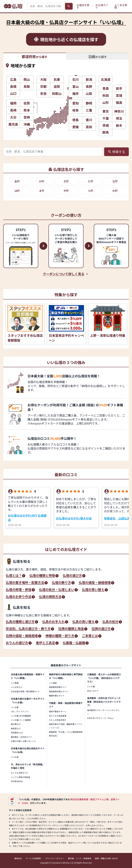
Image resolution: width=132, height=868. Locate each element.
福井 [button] (76, 93)
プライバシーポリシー (55, 858)
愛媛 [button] (76, 127)
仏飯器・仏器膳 (74, 643)
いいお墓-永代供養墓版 (21, 716)
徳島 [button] (76, 120)
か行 (42, 181)
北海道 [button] (106, 79)
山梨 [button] (89, 93)
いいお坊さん (17, 687)
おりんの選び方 (17, 643)
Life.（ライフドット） (20, 711)
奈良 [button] (43, 93)
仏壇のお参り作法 (19, 597)
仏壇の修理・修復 (19, 590)
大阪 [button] (43, 79)
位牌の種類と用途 (71, 629)
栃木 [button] (119, 125)
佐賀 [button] (27, 103)
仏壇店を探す (83, 6)
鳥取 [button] (27, 86)
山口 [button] (13, 93)
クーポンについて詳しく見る (64, 274)
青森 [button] (106, 88)
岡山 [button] (27, 79)
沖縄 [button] (27, 124)
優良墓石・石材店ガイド (21, 737)
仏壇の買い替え (93, 590)
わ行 (115, 191)
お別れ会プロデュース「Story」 (101, 718)
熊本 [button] (27, 110)
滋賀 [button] (57, 86)
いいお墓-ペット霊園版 (21, 720)
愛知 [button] (76, 103)
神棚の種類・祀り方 (60, 636)
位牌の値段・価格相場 (22, 636)
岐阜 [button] (76, 110)
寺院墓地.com (17, 733)
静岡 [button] (89, 103)
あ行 (17, 181)
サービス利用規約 (33, 858)
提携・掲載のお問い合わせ (106, 858)
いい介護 (91, 686)
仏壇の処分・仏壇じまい (57, 590)
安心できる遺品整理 (58, 716)
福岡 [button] (13, 103)
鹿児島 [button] (13, 124)
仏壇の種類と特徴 (42, 576)
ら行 (91, 191)
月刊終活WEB (17, 781)
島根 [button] (13, 86)
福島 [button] (119, 102)
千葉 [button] (106, 118)
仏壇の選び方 (72, 576)
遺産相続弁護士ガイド (59, 691)
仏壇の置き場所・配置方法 (25, 583)
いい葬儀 (15, 683)
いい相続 (53, 683)
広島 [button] (13, 79)
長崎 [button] (13, 110)
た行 (91, 181)
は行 (17, 191)
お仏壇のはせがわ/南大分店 (74, 518)
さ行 (66, 181)
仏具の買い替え (84, 622)
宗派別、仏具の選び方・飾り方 (28, 629)
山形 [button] (106, 102)
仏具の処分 (110, 622)
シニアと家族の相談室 (20, 777)
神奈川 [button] (119, 111)
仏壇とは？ (14, 576)
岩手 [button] (119, 88)
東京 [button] (106, 111)
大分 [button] (13, 117)
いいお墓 (15, 707)
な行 (115, 181)
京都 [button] (43, 86)
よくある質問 (121, 6)
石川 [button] (76, 79)
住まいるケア (93, 691)
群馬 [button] (106, 132)
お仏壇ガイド (102, 6)
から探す (35, 56)
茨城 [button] (106, 125)
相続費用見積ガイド (58, 687)
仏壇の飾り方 (61, 583)
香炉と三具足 (45, 643)
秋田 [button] (106, 95)
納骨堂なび (16, 728)
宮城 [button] (119, 95)
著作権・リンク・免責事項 (80, 858)
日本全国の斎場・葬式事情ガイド (25, 691)
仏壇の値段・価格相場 (95, 583)
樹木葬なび (16, 724)
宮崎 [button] (27, 117)
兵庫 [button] (57, 79)
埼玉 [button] (119, 118)
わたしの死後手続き (58, 720)
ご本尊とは (90, 636)
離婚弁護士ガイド (57, 696)
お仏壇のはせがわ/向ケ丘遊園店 (27, 518)
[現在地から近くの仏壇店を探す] (66, 39)
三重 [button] (89, 110)
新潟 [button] (89, 79)
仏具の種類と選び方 (20, 622)
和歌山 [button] (57, 93)
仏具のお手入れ (53, 622)
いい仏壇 (15, 757)
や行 (66, 191)
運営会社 (18, 858)
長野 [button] (89, 86)
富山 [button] (76, 86)
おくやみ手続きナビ (20, 773)
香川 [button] (89, 120)
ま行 (42, 191)
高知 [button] (89, 127)
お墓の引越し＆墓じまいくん (23, 741)
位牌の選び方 (101, 629)
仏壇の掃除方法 (50, 597)
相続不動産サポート (58, 711)
